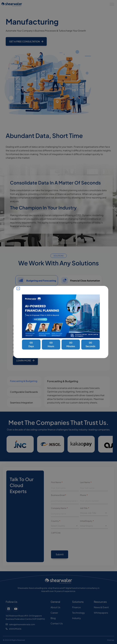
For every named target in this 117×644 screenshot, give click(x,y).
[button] (18, 288)
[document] (58, 322)
